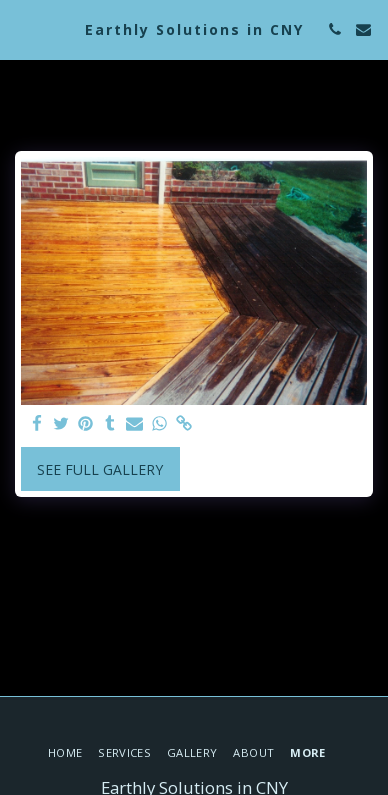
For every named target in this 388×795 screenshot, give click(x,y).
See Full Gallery (100, 469)
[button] (22, 28)
